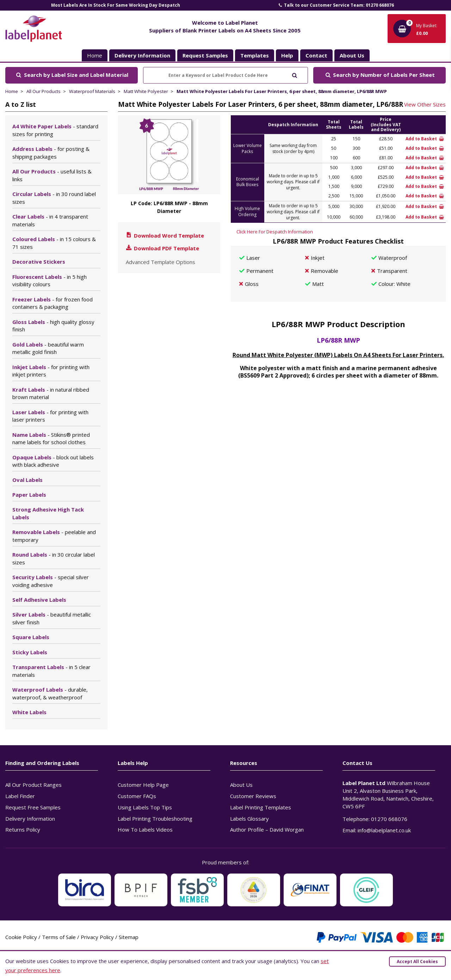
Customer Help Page (143, 785)
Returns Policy (23, 829)
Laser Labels (50, 416)
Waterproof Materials (92, 91)
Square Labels (31, 637)
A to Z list (21, 104)
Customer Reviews (253, 796)
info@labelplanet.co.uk (384, 830)
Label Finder (20, 796)
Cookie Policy (21, 937)
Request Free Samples (33, 807)
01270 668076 (389, 819)
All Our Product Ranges (33, 785)
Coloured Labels (54, 243)
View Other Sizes (425, 104)
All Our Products (44, 91)
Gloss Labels (53, 326)
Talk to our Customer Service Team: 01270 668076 (336, 5)
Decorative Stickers (39, 262)
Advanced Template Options (160, 262)
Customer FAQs (137, 796)
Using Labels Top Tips (145, 807)
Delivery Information (30, 819)
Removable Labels (54, 536)
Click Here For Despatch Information (275, 232)
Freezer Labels (52, 303)
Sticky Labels (30, 652)
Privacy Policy (97, 937)
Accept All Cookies (417, 961)
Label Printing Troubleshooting (155, 819)
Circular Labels (54, 198)
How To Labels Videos (145, 829)
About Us (241, 785)
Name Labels (51, 439)
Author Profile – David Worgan (267, 829)
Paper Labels (29, 495)
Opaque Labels (53, 461)
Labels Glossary (249, 819)
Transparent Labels (51, 671)
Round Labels (54, 558)
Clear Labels (50, 220)
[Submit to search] (294, 75)
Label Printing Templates (261, 807)
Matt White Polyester (146, 91)
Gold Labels (48, 348)
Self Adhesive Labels (39, 600)
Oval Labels (27, 480)
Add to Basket (425, 139)
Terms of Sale (59, 937)
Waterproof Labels (50, 693)
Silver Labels (52, 618)
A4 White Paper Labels (55, 130)
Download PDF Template (162, 248)
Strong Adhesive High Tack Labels (48, 513)
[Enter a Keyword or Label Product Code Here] (225, 75)
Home (95, 55)
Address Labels (51, 153)
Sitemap (129, 937)
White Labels (29, 712)
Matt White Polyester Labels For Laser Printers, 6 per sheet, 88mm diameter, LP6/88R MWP (282, 91)
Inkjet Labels (51, 371)
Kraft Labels (51, 393)
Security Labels (51, 581)
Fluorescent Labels (50, 281)
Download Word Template (165, 235)
